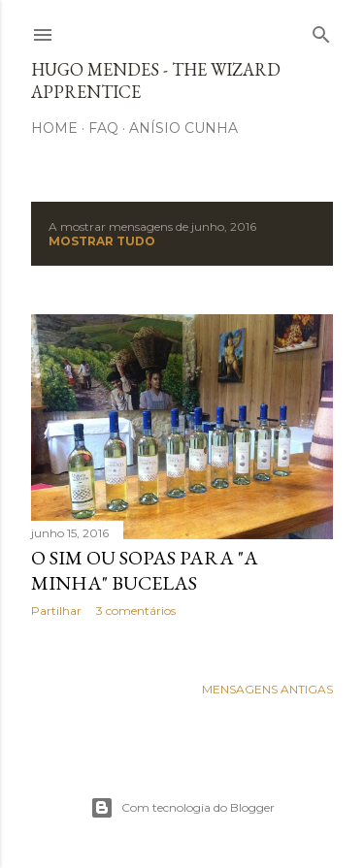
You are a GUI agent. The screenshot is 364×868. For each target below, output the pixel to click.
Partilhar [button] (56, 611)
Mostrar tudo (102, 241)
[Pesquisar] (321, 31)
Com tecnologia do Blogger (182, 808)
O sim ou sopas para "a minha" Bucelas (145, 570)
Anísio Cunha (183, 128)
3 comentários (136, 611)
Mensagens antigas (267, 689)
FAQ (103, 128)
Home (54, 128)
